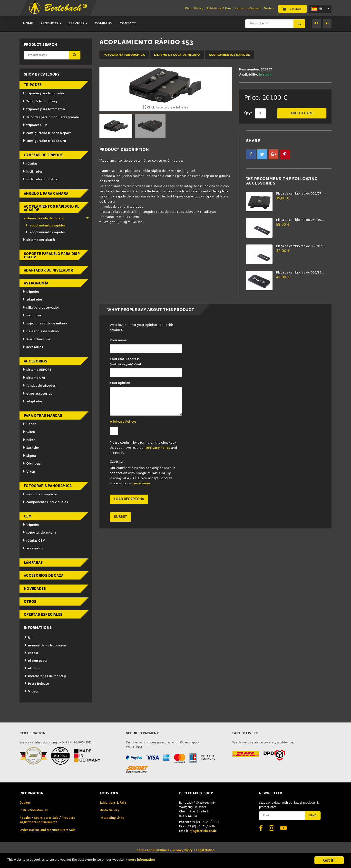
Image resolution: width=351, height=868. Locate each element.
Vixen (29, 472)
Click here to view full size (166, 108)
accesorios (33, 347)
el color (32, 668)
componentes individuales (45, 502)
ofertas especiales (43, 614)
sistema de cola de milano (177, 55)
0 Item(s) (292, 9)
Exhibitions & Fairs (219, 9)
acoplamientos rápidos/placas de (52, 208)
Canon (30, 424)
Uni (29, 638)
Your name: (119, 340)
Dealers (269, 9)
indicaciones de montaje (45, 676)
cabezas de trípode (44, 155)
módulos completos (40, 494)
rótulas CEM (34, 541)
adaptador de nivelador (49, 270)
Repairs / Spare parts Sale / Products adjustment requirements (47, 820)
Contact (128, 24)
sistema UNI (34, 378)
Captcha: (117, 462)
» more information (167, 861)
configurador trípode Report (47, 133)
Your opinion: (121, 383)
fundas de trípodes (39, 386)
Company (104, 24)
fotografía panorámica (124, 55)
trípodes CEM (35, 125)
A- (327, 23)
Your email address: (125, 362)
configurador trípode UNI (44, 141)
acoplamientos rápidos (229, 55)
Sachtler (31, 448)
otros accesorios (37, 394)
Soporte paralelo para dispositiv (52, 255)
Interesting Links (112, 818)
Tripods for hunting (40, 102)
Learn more (141, 483)
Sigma (29, 456)
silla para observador (41, 308)
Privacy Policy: (124, 422)
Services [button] (78, 24)
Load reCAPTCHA (129, 499)
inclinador (33, 172)
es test (31, 653)
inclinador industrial (41, 180)
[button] (251, 154)
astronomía (36, 283)
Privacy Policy (159, 448)
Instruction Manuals (248, 9)
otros (30, 602)
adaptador (33, 300)
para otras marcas (43, 416)
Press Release (36, 684)
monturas (32, 316)
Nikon (29, 440)
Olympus (31, 464)
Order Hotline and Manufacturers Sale (48, 830)
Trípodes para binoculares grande (51, 117)
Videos (31, 692)
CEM (28, 516)
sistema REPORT (37, 370)
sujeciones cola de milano (45, 324)
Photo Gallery (194, 9)
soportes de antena (39, 533)
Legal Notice (205, 850)
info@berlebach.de (203, 831)
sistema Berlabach (39, 240)
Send (313, 815)
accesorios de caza (44, 575)
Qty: (248, 113)
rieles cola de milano (41, 331)
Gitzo (29, 432)
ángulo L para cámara (46, 194)
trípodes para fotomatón (44, 109)
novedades (35, 589)
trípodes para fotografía (43, 93)
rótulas (30, 164)
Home (28, 24)
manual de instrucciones (45, 646)
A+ (316, 23)
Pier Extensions (36, 339)
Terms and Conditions (153, 850)
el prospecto (36, 661)
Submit (120, 517)
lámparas (34, 563)
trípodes (33, 85)
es (317, 9)
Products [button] (51, 24)
